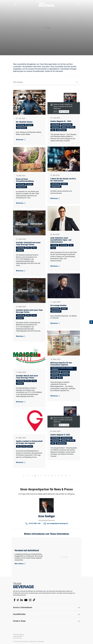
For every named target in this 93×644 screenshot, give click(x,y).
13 (62, 476)
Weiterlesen (21, 140)
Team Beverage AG (19, 634)
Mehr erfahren (20, 564)
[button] (46, 82)
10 (52, 476)
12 (59, 476)
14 (66, 476)
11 (55, 476)
